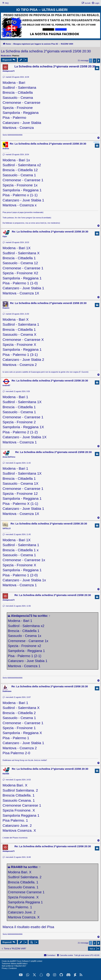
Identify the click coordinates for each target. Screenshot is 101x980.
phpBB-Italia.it (22, 964)
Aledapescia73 (9, 71)
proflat (8, 966)
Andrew (6, 149)
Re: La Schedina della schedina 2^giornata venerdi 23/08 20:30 (48, 144)
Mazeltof (19, 966)
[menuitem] (5, 3)
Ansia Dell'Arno (9, 457)
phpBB (12, 961)
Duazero (6, 308)
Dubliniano (7, 691)
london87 (6, 385)
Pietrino (16, 56)
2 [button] (95, 61)
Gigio (5, 236)
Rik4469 (6, 774)
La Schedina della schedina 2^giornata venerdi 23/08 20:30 (46, 51)
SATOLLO (7, 528)
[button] (98, 61)
